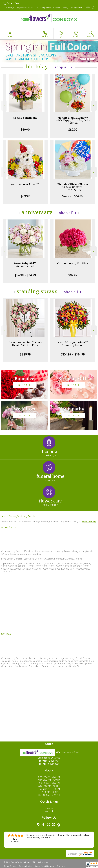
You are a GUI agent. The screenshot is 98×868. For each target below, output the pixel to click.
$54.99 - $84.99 (25, 275)
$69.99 (25, 130)
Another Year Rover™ (25, 184)
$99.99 (73, 275)
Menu (10, 36)
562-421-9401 (13, 3)
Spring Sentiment (25, 118)
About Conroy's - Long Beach (18, 516)
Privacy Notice (26, 866)
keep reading (89, 522)
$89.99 (73, 130)
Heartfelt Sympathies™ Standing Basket (73, 344)
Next (94, 106)
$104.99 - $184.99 (73, 354)
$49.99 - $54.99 (73, 196)
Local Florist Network (44, 866)
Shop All (62, 67)
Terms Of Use (10, 866)
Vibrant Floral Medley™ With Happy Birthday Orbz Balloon (73, 120)
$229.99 (25, 354)
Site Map (61, 866)
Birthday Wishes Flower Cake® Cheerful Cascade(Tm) (73, 187)
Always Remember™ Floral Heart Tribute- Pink (25, 344)
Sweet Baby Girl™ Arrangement (25, 265)
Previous (4, 106)
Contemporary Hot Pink (73, 263)
